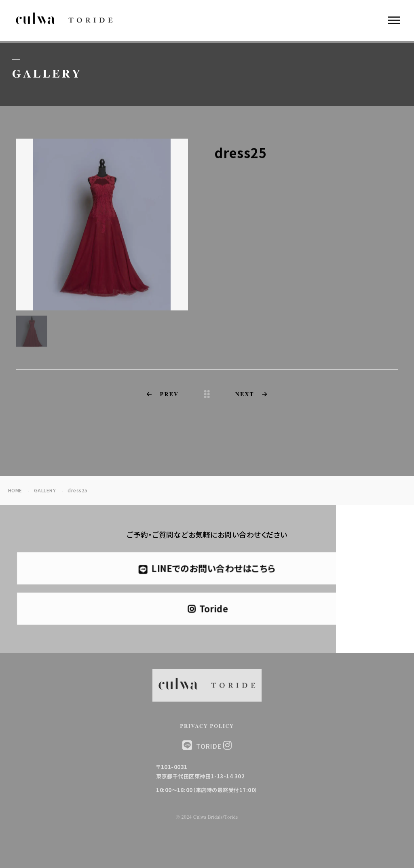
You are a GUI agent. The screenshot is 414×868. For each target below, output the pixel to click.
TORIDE (214, 746)
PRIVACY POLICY (207, 726)
